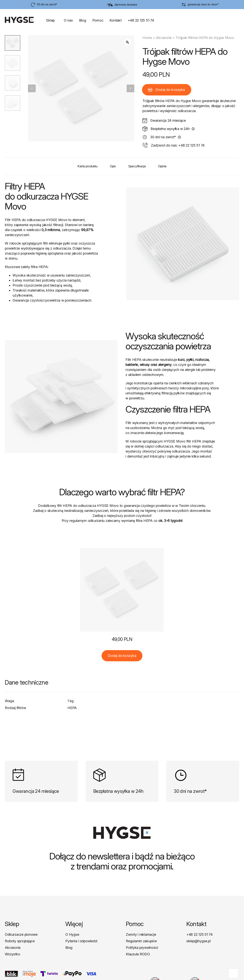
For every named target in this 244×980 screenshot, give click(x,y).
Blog (83, 20)
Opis (113, 166)
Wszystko (12, 954)
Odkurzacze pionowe (21, 934)
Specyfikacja (137, 166)
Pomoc (98, 20)
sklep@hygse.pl (199, 941)
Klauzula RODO (138, 954)
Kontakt (115, 20)
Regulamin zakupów (141, 941)
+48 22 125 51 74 (141, 20)
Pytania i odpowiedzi (81, 941)
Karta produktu (88, 166)
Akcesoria (164, 38)
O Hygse (72, 934)
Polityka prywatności (142, 948)
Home (147, 38)
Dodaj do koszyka (167, 90)
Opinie (162, 166)
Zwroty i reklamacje (141, 934)
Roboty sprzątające (20, 941)
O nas (68, 20)
